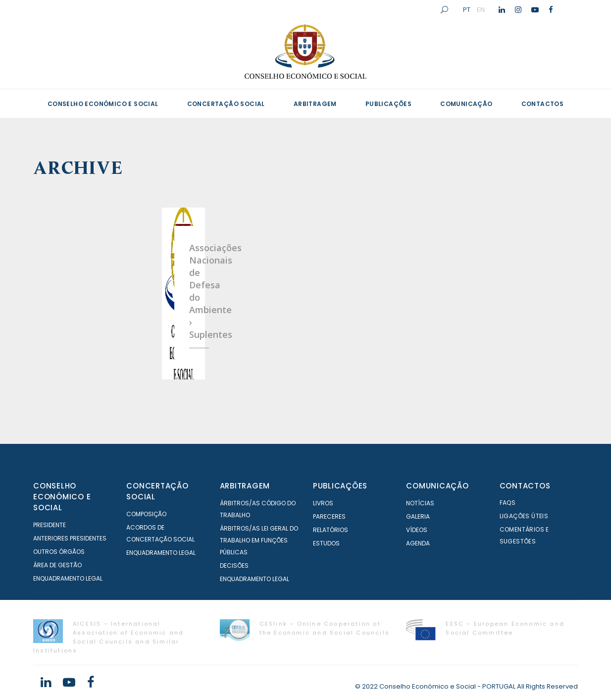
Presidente (50, 525)
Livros (323, 503)
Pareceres (329, 516)
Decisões (234, 565)
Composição (146, 514)
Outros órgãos (59, 552)
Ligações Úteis (524, 516)
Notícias (420, 503)
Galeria (418, 516)
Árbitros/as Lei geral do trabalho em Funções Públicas (259, 540)
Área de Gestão (57, 565)
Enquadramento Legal (68, 578)
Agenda (418, 543)
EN (481, 9)
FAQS (508, 503)
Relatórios (331, 530)
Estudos (326, 543)
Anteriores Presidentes (70, 538)
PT (467, 9)
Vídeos (417, 530)
